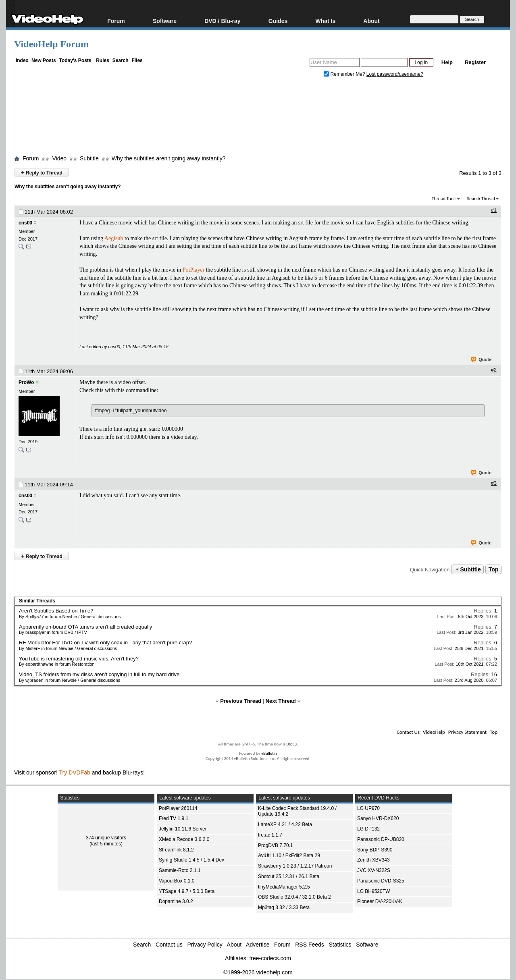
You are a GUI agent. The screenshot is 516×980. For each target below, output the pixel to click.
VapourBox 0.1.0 (177, 881)
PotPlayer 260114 (178, 808)
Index (22, 60)
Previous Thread (241, 701)
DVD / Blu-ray (222, 21)
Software (165, 21)
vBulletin (269, 753)
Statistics (340, 945)
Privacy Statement (467, 732)
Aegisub (114, 238)
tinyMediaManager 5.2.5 (284, 887)
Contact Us (408, 732)
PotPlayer (193, 270)
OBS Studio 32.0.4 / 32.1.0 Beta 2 (294, 897)
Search (121, 60)
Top (494, 569)
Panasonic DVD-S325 (381, 881)
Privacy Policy (205, 945)
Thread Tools (444, 199)
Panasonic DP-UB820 (381, 839)
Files (137, 60)
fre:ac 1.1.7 (270, 835)
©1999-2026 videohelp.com (258, 972)
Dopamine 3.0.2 (176, 901)
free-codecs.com (270, 958)
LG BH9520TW (373, 891)
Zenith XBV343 (373, 860)
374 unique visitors (106, 838)
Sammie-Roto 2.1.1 (180, 870)
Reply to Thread (42, 172)
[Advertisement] (258, 118)
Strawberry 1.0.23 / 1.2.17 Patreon (295, 866)
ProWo (26, 382)
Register (475, 62)
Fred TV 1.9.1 (174, 818)
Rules (103, 60)
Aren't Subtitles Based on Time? (56, 611)
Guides (278, 21)
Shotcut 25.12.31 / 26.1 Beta (289, 876)
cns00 (25, 223)
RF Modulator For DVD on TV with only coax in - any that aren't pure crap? (105, 643)
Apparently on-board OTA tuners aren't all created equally (85, 627)
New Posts (44, 60)
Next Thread (281, 701)
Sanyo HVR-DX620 (378, 818)
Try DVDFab (75, 772)
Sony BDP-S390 (375, 850)
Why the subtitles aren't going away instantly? (169, 158)
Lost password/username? (395, 74)
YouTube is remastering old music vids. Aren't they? (79, 659)
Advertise (258, 945)
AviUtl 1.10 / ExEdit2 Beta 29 (289, 855)
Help (447, 62)
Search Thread (481, 199)
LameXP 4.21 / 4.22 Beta (285, 824)
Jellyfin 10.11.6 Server (183, 829)
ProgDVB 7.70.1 (276, 845)
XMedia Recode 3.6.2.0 (184, 839)
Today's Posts (75, 60)
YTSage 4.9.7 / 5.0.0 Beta (187, 891)
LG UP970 (368, 808)
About (371, 21)
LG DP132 (368, 829)
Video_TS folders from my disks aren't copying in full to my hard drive (99, 674)
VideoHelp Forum (51, 44)
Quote (482, 360)
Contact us (169, 945)
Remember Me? (345, 74)
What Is (325, 21)
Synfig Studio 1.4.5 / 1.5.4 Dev (191, 860)
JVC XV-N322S (374, 870)
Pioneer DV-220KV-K (380, 901)
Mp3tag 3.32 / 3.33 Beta (284, 907)
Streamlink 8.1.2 (176, 850)
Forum (116, 21)
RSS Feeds (310, 945)
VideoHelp (434, 732)
